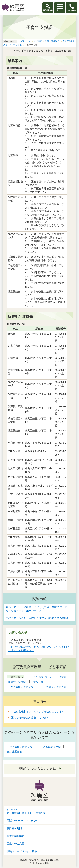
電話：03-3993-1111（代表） (23, 821)
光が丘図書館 (15, 752)
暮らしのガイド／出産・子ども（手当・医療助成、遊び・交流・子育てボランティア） (36, 609)
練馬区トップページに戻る (22, 851)
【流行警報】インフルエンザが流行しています (38, 712)
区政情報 (38, 41)
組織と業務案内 (52, 41)
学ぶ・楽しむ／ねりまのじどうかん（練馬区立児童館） (38, 618)
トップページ (24, 41)
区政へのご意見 (15, 844)
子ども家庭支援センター (21, 747)
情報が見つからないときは (37, 768)
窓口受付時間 (14, 828)
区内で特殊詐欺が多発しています (30, 717)
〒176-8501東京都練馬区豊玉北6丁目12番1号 (26, 811)
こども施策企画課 (51, 747)
